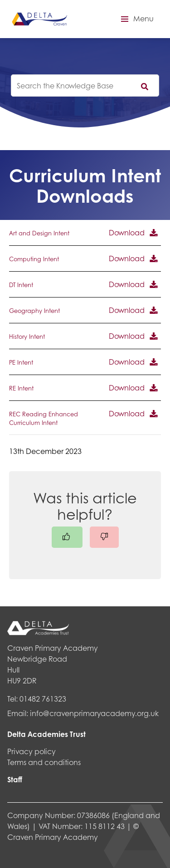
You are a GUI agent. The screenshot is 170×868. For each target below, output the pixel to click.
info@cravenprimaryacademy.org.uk (94, 713)
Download (127, 232)
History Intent (27, 336)
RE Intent (21, 388)
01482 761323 (43, 699)
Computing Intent (34, 259)
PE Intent (21, 362)
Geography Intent (34, 311)
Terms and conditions (44, 762)
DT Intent (21, 285)
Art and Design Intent (39, 233)
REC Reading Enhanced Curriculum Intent (44, 418)
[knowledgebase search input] (85, 85)
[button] (136, 19)
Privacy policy (32, 751)
